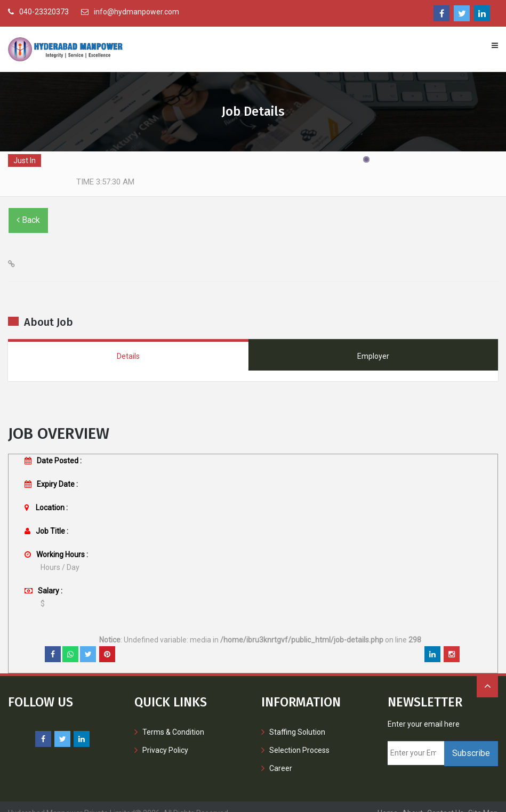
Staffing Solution (297, 719)
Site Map (483, 800)
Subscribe (471, 740)
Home (388, 800)
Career (281, 755)
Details (128, 343)
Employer (373, 343)
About (412, 800)
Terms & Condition (173, 719)
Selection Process (299, 737)
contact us (445, 800)
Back (28, 207)
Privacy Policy (165, 737)
